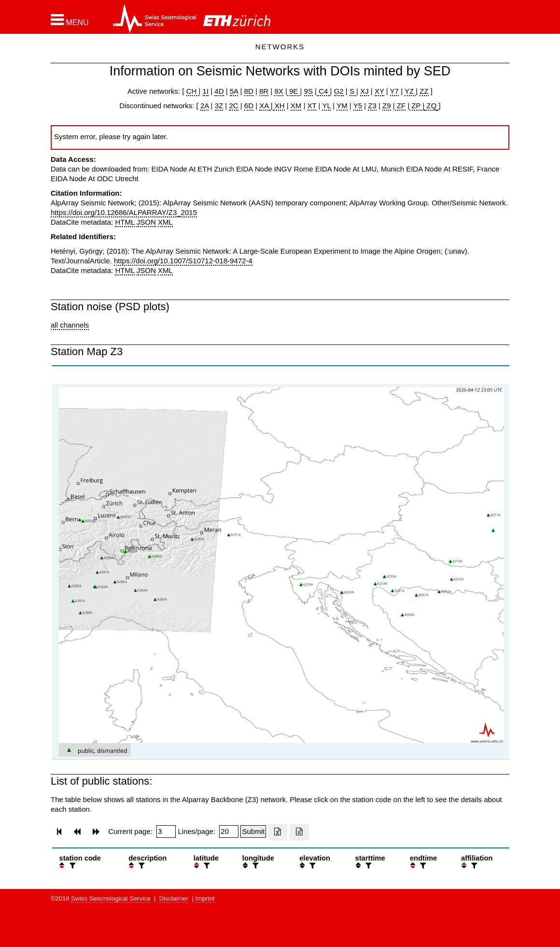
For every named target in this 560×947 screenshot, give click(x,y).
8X (279, 91)
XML (165, 222)
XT (312, 106)
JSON (146, 222)
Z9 (387, 106)
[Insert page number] (166, 832)
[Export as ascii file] (299, 832)
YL (326, 106)
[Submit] (253, 832)
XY (379, 91)
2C (233, 106)
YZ (410, 91)
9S (308, 91)
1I (206, 91)
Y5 (358, 106)
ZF (400, 106)
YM (342, 106)
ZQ (430, 106)
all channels (70, 325)
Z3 (372, 106)
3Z (219, 106)
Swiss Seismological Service (111, 898)
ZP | (417, 106)
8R (264, 91)
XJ (364, 91)
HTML (125, 222)
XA (265, 106)
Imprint (205, 898)
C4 (323, 91)
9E (294, 91)
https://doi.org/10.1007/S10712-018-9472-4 (183, 261)
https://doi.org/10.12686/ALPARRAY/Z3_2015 (124, 212)
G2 (339, 91)
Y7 (394, 91)
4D (219, 91)
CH (193, 91)
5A (234, 91)
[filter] (71, 866)
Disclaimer (174, 898)
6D (249, 106)
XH (279, 106)
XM (296, 106)
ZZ (424, 91)
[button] (70, 20)
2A (205, 106)
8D (249, 91)
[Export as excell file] (278, 832)
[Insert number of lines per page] (229, 832)
